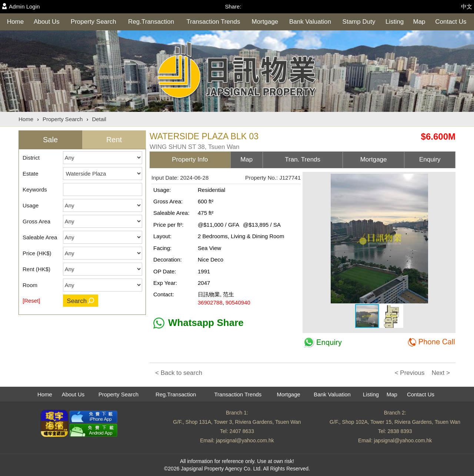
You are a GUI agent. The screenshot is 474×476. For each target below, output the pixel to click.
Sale (50, 140)
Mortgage (265, 22)
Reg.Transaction (151, 22)
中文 (467, 6)
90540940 (238, 302)
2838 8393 (400, 431)
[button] (448, 180)
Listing (395, 22)
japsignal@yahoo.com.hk (245, 440)
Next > (441, 373)
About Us (47, 22)
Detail (99, 119)
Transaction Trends (213, 22)
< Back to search (179, 373)
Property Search (94, 22)
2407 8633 (242, 431)
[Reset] (31, 301)
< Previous (410, 373)
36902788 (210, 302)
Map (419, 22)
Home (15, 22)
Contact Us (451, 22)
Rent (114, 140)
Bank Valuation (310, 22)
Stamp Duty (359, 22)
